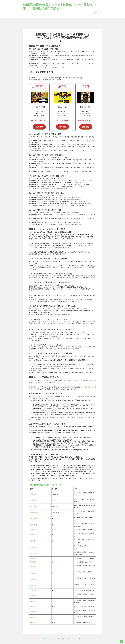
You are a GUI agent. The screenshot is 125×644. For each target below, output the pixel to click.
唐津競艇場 (33, 618)
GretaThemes (80, 639)
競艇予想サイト (34, 387)
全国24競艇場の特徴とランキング (45, 485)
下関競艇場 (33, 595)
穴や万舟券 (92, 380)
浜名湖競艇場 (34, 525)
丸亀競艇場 (33, 573)
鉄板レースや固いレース (74, 380)
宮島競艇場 (33, 585)
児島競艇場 (33, 579)
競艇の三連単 (33, 380)
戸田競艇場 (33, 500)
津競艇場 (32, 541)
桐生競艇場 (33, 494)
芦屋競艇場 (33, 606)
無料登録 (39, 127)
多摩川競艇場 (34, 519)
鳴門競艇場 (33, 567)
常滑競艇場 (33, 535)
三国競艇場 (33, 547)
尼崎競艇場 (33, 562)
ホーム (95, 13)
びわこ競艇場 (34, 553)
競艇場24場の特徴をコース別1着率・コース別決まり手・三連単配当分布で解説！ (60, 7)
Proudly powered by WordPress (51, 639)
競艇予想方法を (72, 387)
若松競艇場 (33, 602)
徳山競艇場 (33, 590)
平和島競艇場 (34, 513)
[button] (101, 12)
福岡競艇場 (33, 611)
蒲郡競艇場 (33, 530)
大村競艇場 (33, 623)
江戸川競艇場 (34, 506)
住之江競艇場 (34, 558)
